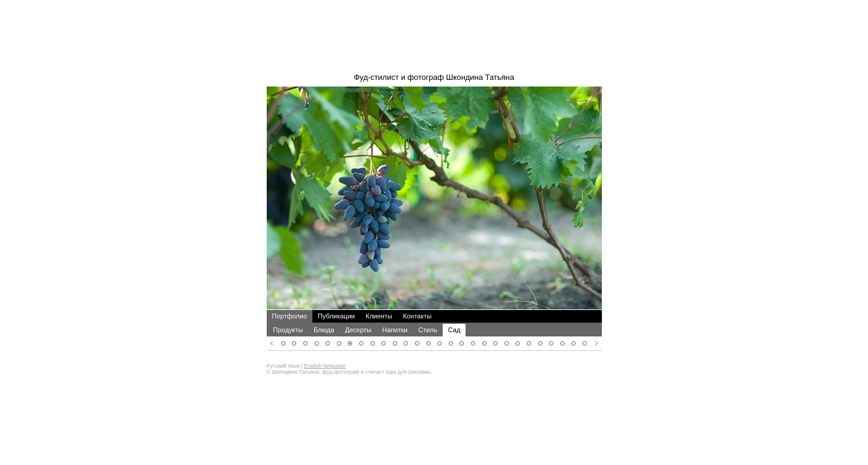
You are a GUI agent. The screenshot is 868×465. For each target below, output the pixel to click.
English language (325, 350)
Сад (454, 314)
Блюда (324, 314)
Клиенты (379, 300)
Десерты (358, 314)
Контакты (417, 300)
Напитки (395, 314)
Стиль (427, 314)
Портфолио (290, 300)
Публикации (336, 300)
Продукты (288, 314)
